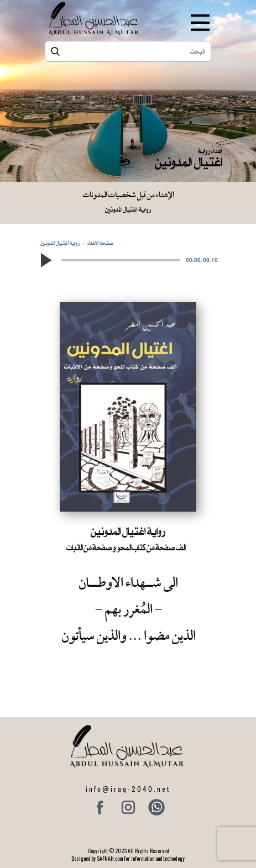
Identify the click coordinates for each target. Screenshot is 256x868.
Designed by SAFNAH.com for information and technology (128, 858)
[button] (46, 260)
